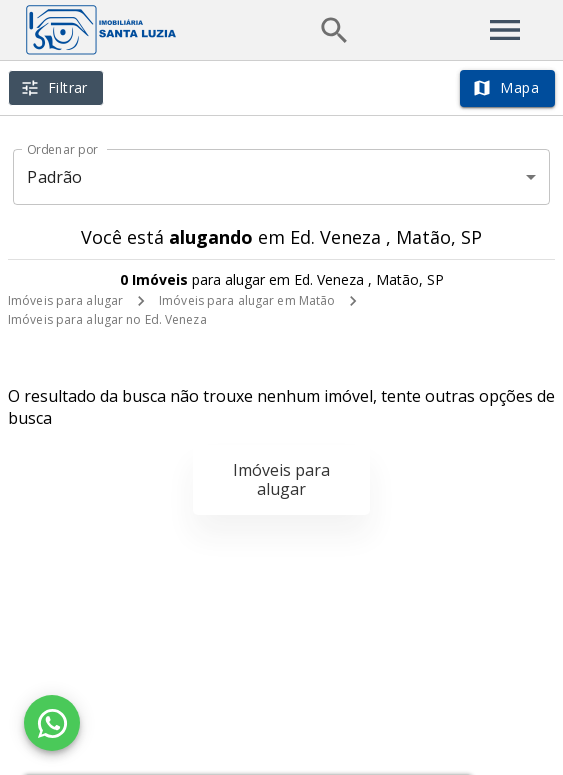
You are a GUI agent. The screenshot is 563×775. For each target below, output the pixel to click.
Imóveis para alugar (65, 300)
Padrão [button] (54, 177)
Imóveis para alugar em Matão (247, 300)
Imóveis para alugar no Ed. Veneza (107, 319)
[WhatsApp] (52, 723)
